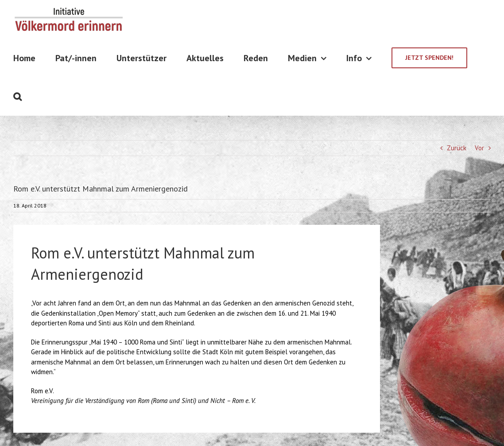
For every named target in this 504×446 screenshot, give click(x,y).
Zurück (457, 148)
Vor (479, 148)
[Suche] (17, 96)
